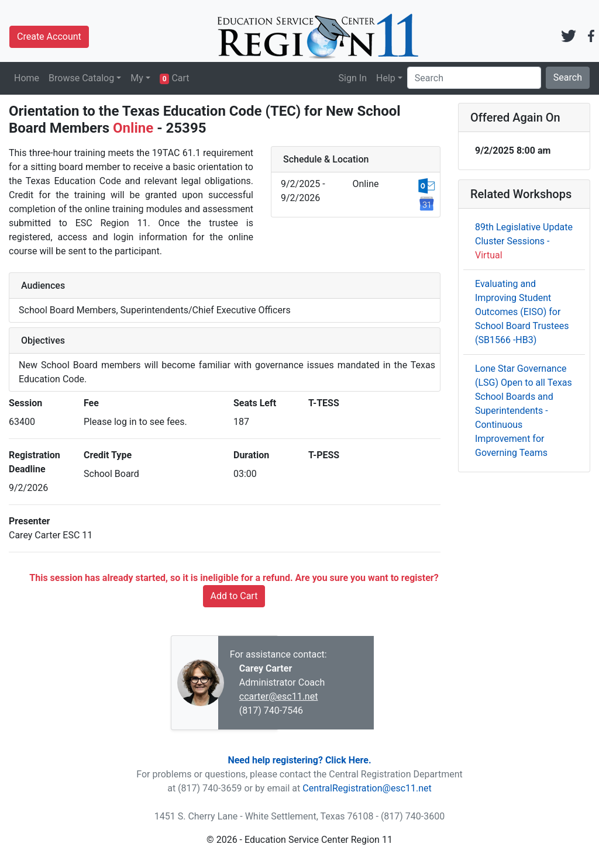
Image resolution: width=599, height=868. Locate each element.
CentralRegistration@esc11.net (367, 788)
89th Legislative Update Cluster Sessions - (524, 241)
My (137, 78)
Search (568, 77)
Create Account (49, 37)
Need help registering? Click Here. (299, 760)
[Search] (474, 78)
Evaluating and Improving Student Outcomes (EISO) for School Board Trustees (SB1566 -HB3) (522, 312)
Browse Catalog (81, 78)
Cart (175, 78)
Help (386, 78)
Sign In (353, 78)
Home (27, 78)
